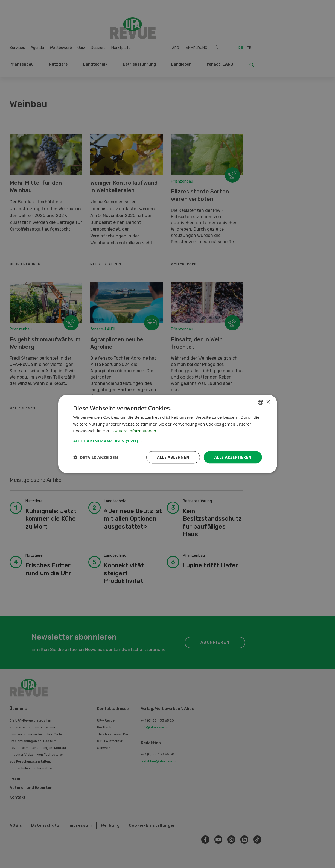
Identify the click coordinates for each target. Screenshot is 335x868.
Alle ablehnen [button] (173, 457)
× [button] (268, 402)
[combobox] (261, 402)
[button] (168, 441)
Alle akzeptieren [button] (233, 457)
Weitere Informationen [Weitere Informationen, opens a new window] (134, 431)
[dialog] (168, 434)
